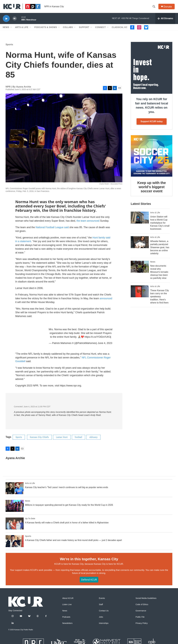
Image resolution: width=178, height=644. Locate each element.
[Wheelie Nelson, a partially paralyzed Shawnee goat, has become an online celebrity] (140, 244)
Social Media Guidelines (146, 600)
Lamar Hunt (62, 439)
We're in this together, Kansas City (89, 561)
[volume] (15, 20)
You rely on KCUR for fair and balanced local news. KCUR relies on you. (152, 107)
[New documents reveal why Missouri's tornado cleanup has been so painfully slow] (140, 268)
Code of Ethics (142, 606)
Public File (140, 619)
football (79, 439)
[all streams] (165, 20)
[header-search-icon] (154, 7)
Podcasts (66, 619)
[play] (6, 20)
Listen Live (67, 606)
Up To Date (30, 520)
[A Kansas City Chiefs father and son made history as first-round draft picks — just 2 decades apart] (15, 543)
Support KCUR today (152, 123)
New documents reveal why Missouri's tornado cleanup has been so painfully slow (159, 274)
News (6, 29)
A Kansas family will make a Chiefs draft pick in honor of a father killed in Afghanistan (67, 524)
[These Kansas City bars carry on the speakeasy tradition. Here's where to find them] (140, 293)
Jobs (101, 619)
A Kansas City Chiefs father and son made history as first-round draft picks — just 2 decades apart (73, 542)
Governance (141, 612)
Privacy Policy (142, 625)
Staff (101, 606)
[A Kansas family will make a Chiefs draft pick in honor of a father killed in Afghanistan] (15, 525)
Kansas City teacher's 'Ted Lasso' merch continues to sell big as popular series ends (67, 489)
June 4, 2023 (105, 345)
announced (106, 300)
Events (102, 600)
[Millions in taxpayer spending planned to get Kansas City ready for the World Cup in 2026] (15, 507)
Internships (104, 625)
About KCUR (68, 600)
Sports (9, 46)
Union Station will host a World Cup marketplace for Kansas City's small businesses (160, 224)
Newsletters (67, 625)
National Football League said (52, 229)
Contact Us (104, 612)
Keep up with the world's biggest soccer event (152, 189)
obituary (93, 439)
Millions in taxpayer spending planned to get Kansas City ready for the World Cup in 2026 (69, 506)
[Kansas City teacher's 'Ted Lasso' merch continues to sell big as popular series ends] (15, 490)
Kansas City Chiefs (39, 439)
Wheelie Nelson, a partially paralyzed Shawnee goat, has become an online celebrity (160, 249)
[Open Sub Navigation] (11, 29)
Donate (168, 7)
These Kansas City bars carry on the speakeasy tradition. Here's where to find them (160, 298)
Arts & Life (22, 29)
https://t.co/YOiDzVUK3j (98, 339)
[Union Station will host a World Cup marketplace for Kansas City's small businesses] (140, 219)
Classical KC (120, 29)
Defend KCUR (89, 581)
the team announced (88, 222)
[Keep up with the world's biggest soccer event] (152, 158)
